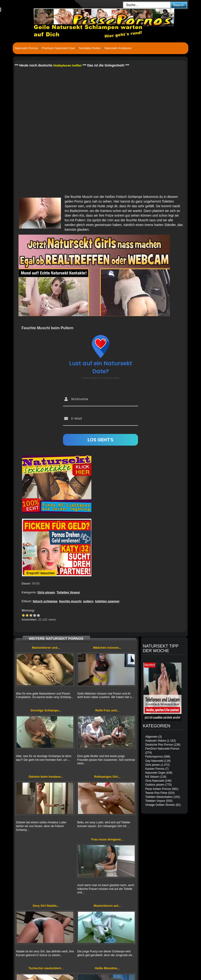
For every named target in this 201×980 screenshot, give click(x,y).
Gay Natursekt (154, 761)
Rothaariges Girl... (107, 777)
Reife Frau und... (107, 710)
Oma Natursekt (155, 781)
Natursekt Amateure (118, 48)
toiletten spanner (107, 601)
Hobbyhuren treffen (68, 65)
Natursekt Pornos (26, 48)
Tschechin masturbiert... (46, 968)
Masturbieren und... (46, 648)
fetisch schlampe (45, 601)
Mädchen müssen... (107, 648)
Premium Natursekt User (58, 48)
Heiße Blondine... (107, 968)
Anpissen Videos (156, 741)
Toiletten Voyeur (68, 592)
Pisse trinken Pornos (158, 789)
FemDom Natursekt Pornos (162, 749)
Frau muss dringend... (107, 839)
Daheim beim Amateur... (46, 777)
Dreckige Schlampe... (46, 710)
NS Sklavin (152, 777)
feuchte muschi (70, 601)
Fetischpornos (154, 757)
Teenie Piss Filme (156, 793)
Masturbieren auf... (107, 906)
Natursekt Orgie (155, 773)
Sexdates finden (90, 48)
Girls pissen (46, 592)
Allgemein (151, 737)
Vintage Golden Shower (160, 805)
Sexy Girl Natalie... (46, 906)
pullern (88, 601)
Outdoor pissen (155, 785)
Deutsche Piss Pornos (159, 745)
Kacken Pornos (155, 769)
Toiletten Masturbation (159, 797)
